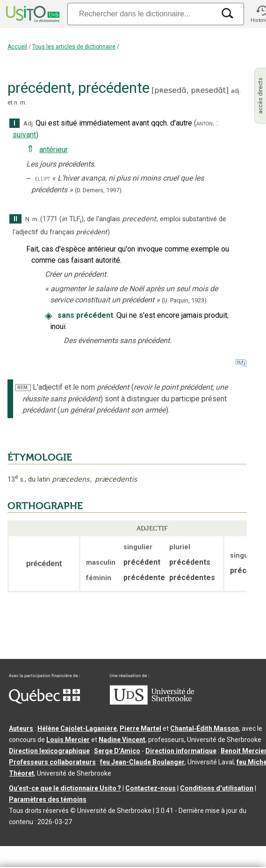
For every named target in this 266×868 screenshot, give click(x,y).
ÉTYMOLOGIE (40, 457)
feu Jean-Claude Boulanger (142, 762)
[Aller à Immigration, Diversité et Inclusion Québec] (44, 701)
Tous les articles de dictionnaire (74, 47)
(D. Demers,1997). (99, 190)
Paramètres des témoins (48, 799)
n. (16, 102)
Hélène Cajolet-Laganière (77, 728)
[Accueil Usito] (32, 14)
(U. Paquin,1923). (185, 300)
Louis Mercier (68, 740)
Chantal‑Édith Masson (205, 728)
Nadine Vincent (122, 740)
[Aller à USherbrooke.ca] (152, 702)
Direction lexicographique (49, 751)
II (15, 219)
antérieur (53, 150)
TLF (72, 219)
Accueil (17, 47)
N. (28, 219)
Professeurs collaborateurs (52, 762)
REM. (23, 388)
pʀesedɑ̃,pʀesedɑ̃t (190, 90)
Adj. (29, 123)
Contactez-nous (151, 788)
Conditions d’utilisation (217, 788)
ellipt (43, 178)
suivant (24, 135)
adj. (236, 91)
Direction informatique (181, 751)
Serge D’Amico (117, 751)
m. (23, 102)
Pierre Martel (140, 728)
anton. (205, 123)
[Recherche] (141, 14)
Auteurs (21, 728)
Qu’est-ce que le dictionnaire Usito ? (65, 788)
